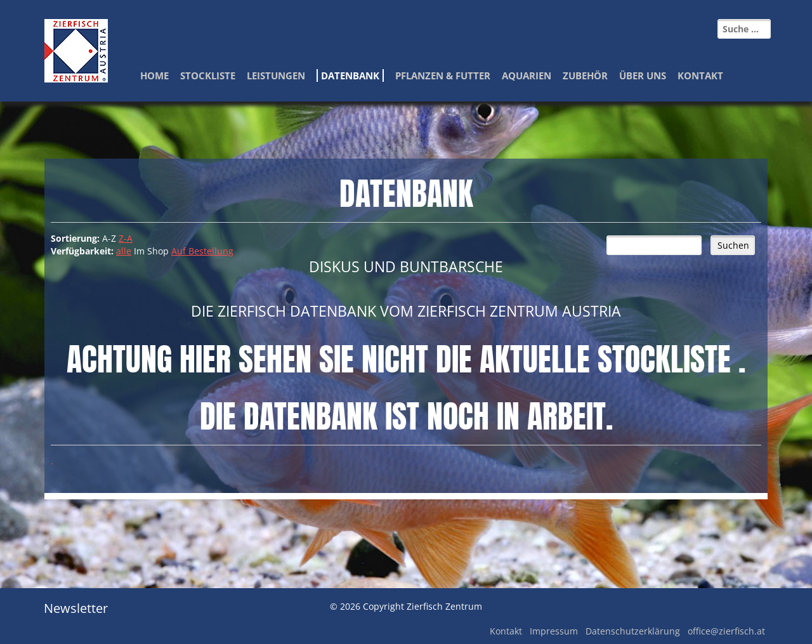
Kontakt (700, 76)
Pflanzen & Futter (443, 76)
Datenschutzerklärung (633, 631)
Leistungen (276, 76)
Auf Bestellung (202, 251)
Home (154, 76)
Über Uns (643, 76)
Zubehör (585, 76)
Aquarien (527, 76)
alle (124, 251)
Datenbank (350, 76)
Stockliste (208, 76)
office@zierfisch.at (726, 631)
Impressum (554, 631)
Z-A (126, 238)
